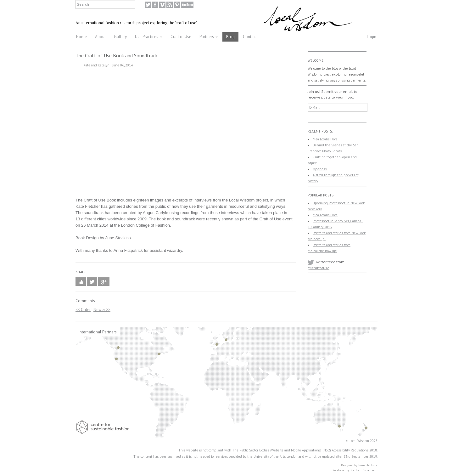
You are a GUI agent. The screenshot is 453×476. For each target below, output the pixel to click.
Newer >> (102, 310)
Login (372, 37)
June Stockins (368, 465)
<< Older (83, 310)
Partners (209, 37)
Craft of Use (181, 37)
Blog (230, 37)
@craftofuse (319, 268)
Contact (250, 37)
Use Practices (149, 37)
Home (81, 37)
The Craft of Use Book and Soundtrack (117, 55)
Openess (320, 169)
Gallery (120, 37)
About (100, 37)
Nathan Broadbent (364, 470)
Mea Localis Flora (325, 139)
